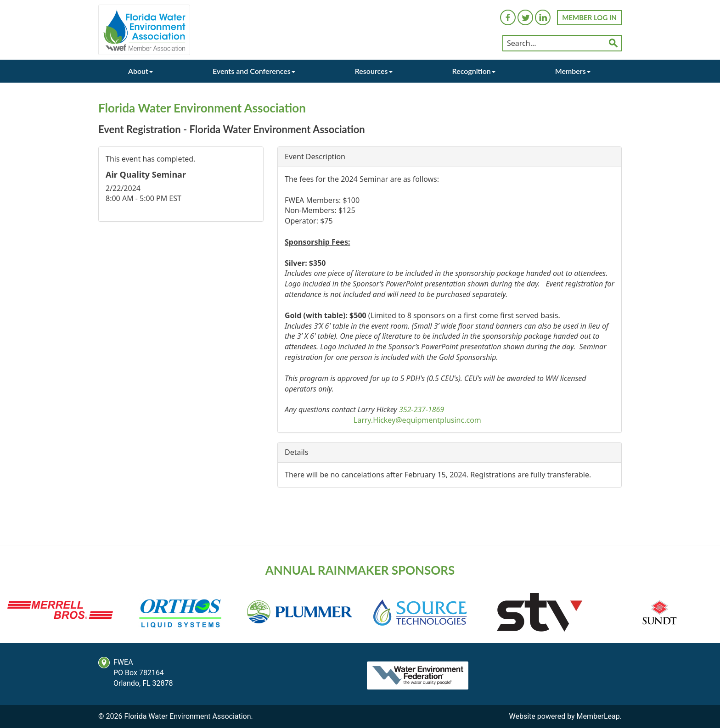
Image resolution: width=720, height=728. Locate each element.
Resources (374, 71)
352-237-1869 (422, 409)
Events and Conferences (254, 71)
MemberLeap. (599, 716)
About (141, 71)
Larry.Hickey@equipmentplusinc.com (417, 420)
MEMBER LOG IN (589, 17)
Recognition (474, 71)
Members (573, 71)
